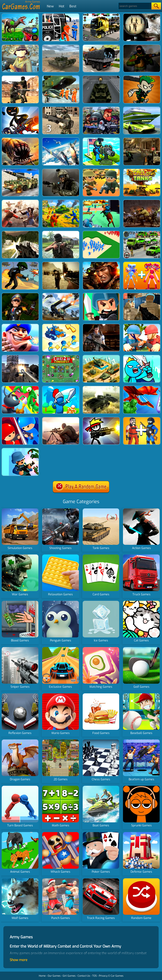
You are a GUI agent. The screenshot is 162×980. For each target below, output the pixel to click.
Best (73, 6)
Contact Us (84, 976)
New (50, 6)
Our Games (54, 976)
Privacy (103, 976)
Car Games (117, 976)
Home (42, 976)
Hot (62, 6)
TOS (94, 976)
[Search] (135, 6)
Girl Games (69, 976)
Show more (19, 960)
